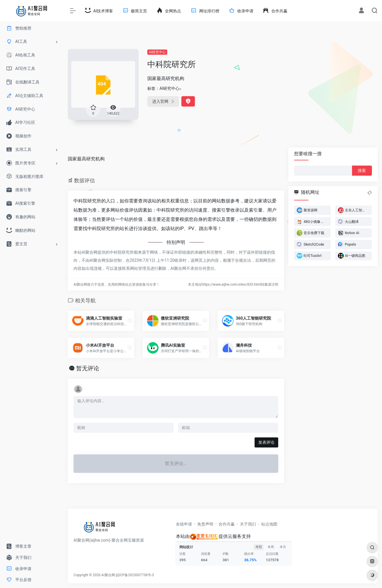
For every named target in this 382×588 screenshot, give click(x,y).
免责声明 (205, 524)
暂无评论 (88, 368)
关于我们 (248, 524)
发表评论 (266, 442)
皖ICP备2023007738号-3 (135, 575)
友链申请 (184, 524)
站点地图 (269, 524)
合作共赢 (227, 524)
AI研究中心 (157, 52)
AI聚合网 (108, 575)
